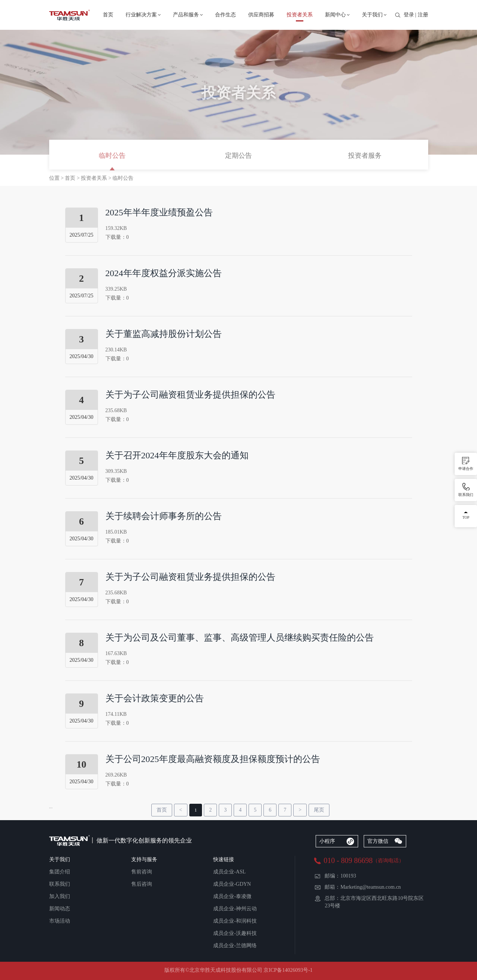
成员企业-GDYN (232, 884)
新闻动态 (60, 909)
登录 (409, 15)
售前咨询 (142, 872)
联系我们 (60, 884)
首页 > (73, 178)
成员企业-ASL (229, 872)
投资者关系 (300, 15)
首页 (108, 15)
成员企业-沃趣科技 (235, 933)
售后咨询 (142, 884)
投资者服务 (365, 156)
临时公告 (112, 156)
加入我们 (60, 896)
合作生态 (225, 15)
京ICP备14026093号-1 (288, 970)
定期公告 (238, 156)
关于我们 (372, 15)
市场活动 (60, 921)
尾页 (319, 810)
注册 (423, 15)
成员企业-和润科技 (235, 921)
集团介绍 (60, 872)
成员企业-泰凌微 (232, 896)
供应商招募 (261, 15)
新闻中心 (335, 15)
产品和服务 (186, 15)
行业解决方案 (141, 15)
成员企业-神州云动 (235, 909)
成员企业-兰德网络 (235, 946)
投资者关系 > (97, 178)
